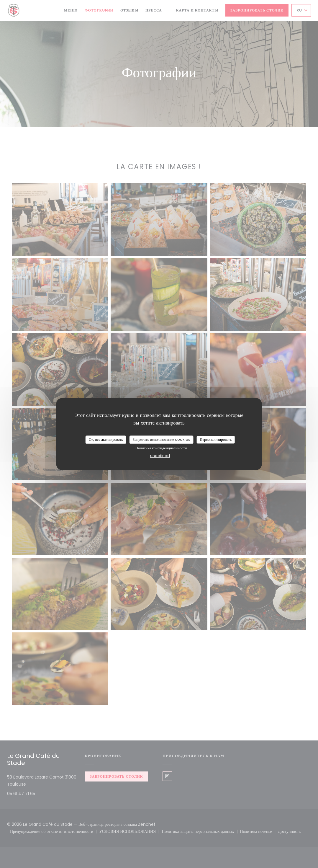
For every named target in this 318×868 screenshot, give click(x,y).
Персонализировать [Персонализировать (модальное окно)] (216, 439)
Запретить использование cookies (162, 439)
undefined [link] (160, 456)
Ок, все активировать (106, 439)
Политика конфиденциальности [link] (161, 448)
